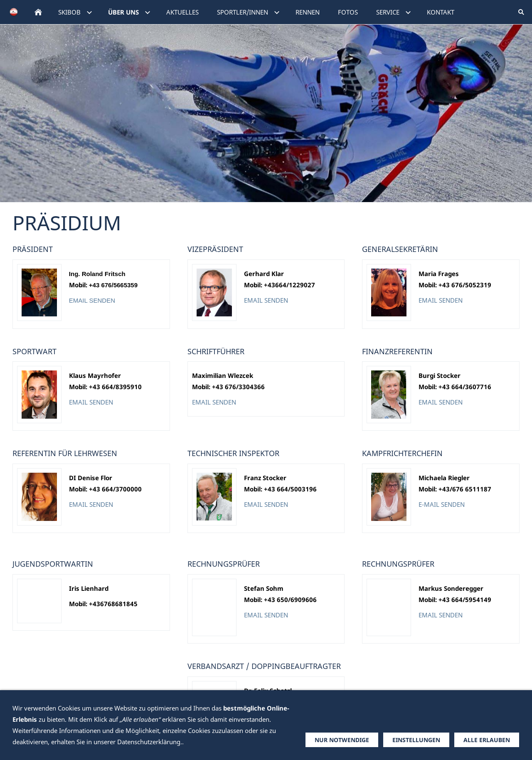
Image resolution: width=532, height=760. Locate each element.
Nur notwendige (342, 740)
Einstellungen (416, 740)
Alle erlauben (487, 740)
